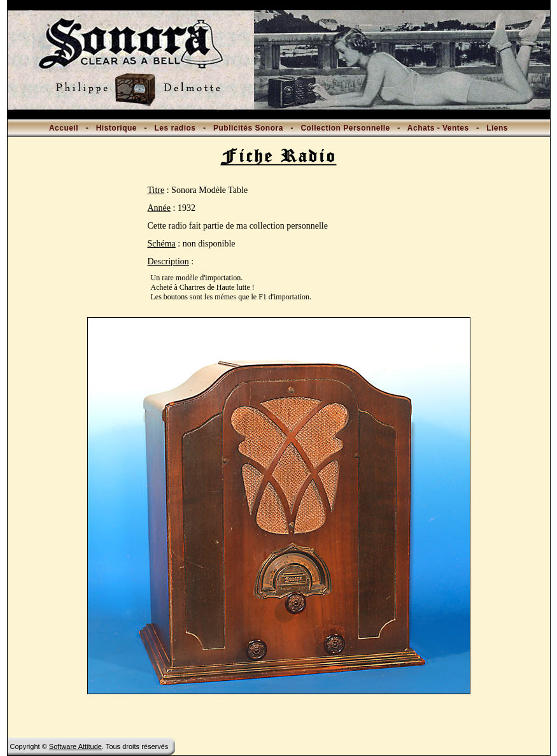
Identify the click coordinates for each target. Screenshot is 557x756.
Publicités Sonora (248, 128)
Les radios (175, 128)
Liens (497, 128)
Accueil (64, 128)
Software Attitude (75, 746)
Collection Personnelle (345, 128)
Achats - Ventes (438, 128)
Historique (116, 128)
